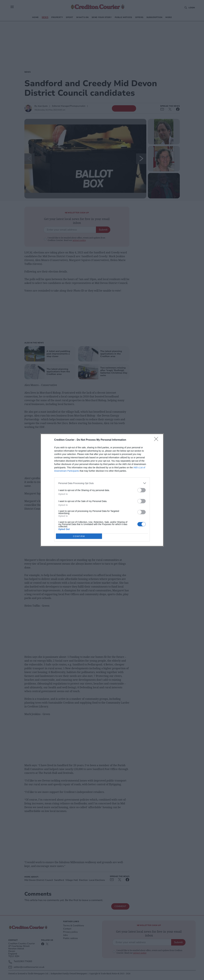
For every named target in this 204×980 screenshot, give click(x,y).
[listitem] (102, 483)
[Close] (157, 440)
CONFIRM (79, 536)
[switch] (142, 490)
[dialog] (102, 490)
